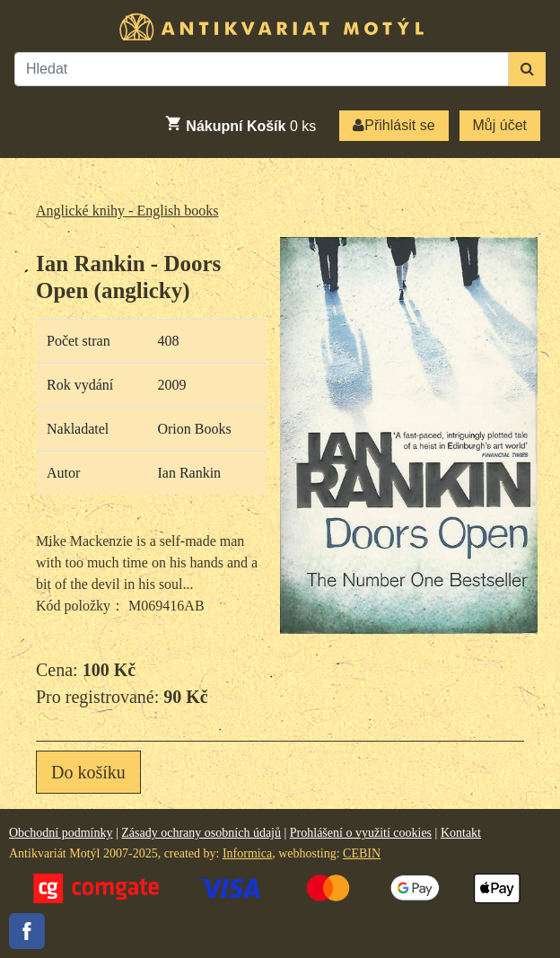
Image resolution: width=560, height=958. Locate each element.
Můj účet (500, 125)
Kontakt (461, 833)
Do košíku (88, 772)
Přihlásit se (394, 125)
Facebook (27, 931)
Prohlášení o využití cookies (361, 833)
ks (240, 124)
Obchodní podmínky (61, 833)
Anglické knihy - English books (127, 211)
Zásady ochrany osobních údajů (201, 833)
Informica (247, 853)
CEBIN (362, 853)
